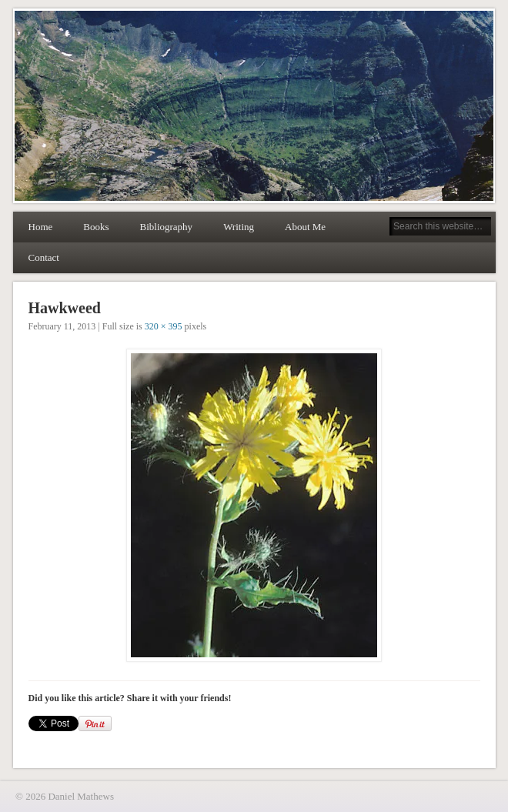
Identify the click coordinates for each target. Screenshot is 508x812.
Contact (44, 257)
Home (41, 227)
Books (96, 227)
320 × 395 (164, 326)
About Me (305, 227)
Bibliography (167, 227)
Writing (239, 227)
